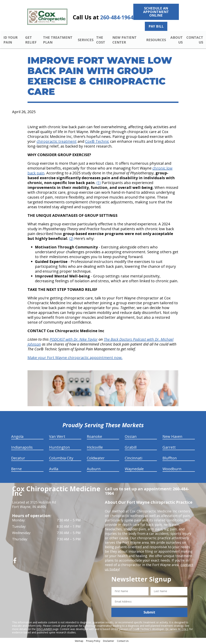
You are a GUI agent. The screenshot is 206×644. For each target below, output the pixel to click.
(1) (99, 183)
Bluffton (170, 459)
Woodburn (172, 469)
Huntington (59, 448)
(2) (71, 239)
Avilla (54, 469)
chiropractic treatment (57, 142)
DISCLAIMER (44, 629)
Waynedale (134, 469)
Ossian (131, 437)
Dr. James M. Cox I (177, 629)
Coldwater (96, 459)
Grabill (131, 448)
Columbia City (61, 459)
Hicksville (95, 448)
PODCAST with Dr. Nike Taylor (74, 340)
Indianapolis (22, 448)
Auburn (94, 469)
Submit (149, 613)
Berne (16, 469)
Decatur (18, 459)
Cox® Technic (97, 142)
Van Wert (57, 437)
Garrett (169, 448)
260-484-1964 (112, 17)
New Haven (172, 437)
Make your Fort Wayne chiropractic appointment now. (75, 358)
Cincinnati (133, 459)
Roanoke (94, 437)
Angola (17, 437)
